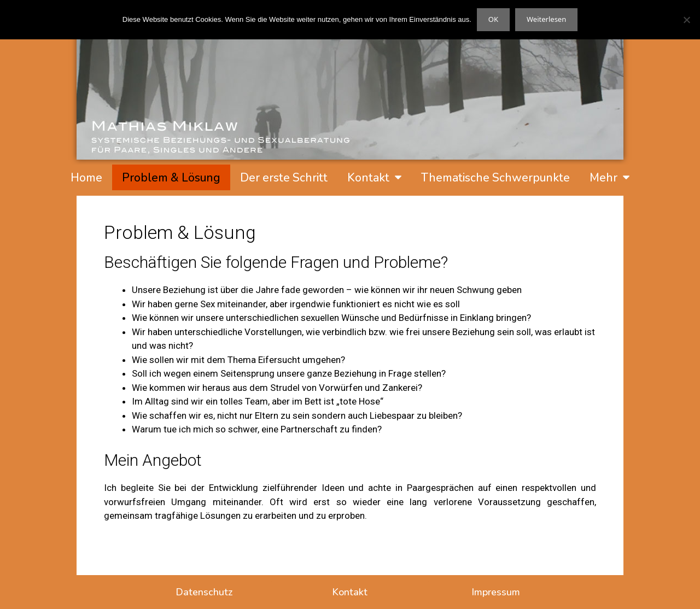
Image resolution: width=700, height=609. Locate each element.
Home (86, 178)
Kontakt (374, 177)
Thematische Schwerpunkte (495, 178)
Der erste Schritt (284, 178)
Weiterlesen (546, 19)
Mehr (609, 177)
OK (493, 19)
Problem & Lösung (171, 178)
